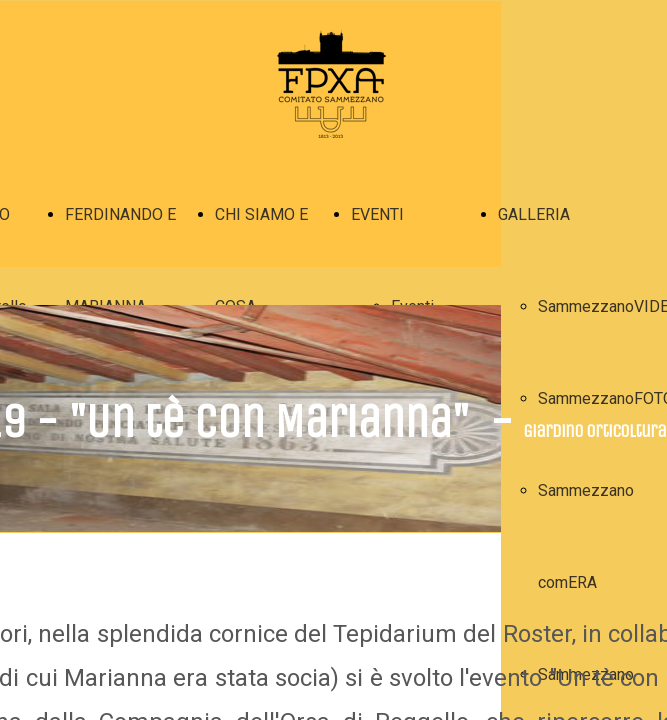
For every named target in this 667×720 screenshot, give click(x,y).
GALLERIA (534, 214)
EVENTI (377, 214)
